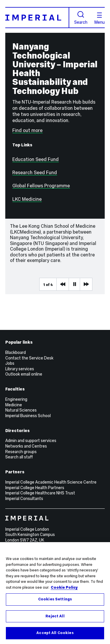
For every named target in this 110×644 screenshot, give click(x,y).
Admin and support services (31, 441)
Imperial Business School (28, 416)
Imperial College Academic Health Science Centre (51, 482)
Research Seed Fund (35, 173)
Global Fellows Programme (41, 186)
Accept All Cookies (55, 633)
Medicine (14, 405)
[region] (55, 593)
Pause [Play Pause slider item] (75, 284)
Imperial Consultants (24, 499)
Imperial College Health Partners (35, 488)
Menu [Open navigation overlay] (100, 18)
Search (81, 18)
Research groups (21, 452)
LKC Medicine (27, 199)
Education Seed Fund (35, 159)
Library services (20, 369)
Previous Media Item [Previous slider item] (62, 284)
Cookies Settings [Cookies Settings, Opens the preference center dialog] (55, 599)
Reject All (55, 616)
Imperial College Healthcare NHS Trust (40, 493)
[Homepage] (37, 17)
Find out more (27, 130)
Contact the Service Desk (29, 358)
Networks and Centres (26, 446)
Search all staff (19, 457)
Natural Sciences (21, 410)
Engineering (16, 399)
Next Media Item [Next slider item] (86, 284)
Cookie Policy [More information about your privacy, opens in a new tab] (64, 588)
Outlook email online (24, 374)
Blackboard (16, 352)
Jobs (10, 363)
